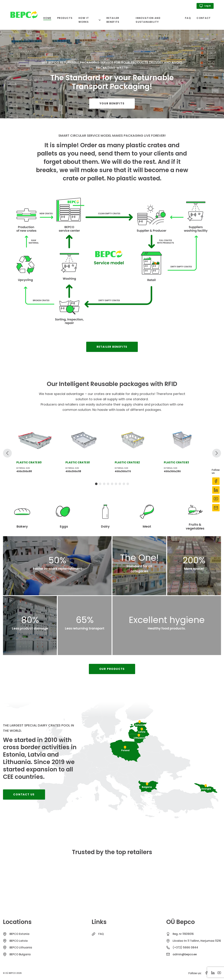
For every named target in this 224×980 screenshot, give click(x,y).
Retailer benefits (113, 20)
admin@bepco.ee (185, 954)
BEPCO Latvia (19, 941)
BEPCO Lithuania (21, 947)
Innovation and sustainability (148, 20)
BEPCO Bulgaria (20, 954)
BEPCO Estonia (19, 934)
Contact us (24, 794)
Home (47, 18)
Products (65, 18)
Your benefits (112, 103)
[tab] (96, 484)
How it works (84, 20)
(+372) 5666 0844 (185, 947)
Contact (204, 18)
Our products (112, 669)
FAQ (188, 18)
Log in (205, 6)
